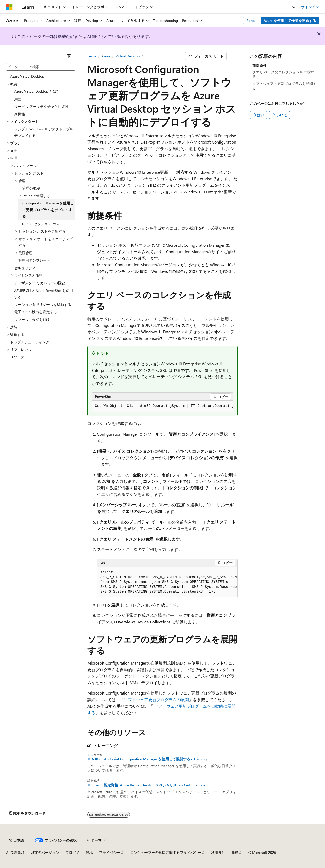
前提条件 (259, 65)
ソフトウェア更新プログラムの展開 (156, 699)
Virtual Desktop (128, 56)
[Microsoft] (9, 7)
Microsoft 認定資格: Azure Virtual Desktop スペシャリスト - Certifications (146, 785)
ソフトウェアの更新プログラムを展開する (284, 86)
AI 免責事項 (15, 852)
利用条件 (218, 852)
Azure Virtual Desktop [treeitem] (27, 76)
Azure (106, 56)
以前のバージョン (45, 852)
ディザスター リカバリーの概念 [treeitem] (40, 283)
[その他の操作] (233, 56)
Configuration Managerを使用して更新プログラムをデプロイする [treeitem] (48, 210)
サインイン (310, 7)
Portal (251, 20)
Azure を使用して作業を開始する (290, 20)
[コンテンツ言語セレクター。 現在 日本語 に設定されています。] (17, 840)
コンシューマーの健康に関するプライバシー (166, 852)
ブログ (71, 852)
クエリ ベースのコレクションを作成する (283, 74)
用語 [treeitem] (18, 99)
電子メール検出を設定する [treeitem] (36, 312)
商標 (235, 852)
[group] (162, 406)
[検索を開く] (294, 7)
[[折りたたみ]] (69, 56)
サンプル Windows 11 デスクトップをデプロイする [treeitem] (44, 132)
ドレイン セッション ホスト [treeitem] (41, 224)
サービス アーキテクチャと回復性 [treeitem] (41, 107)
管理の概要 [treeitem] (31, 188)
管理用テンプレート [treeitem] (34, 260)
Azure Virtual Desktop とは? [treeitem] (36, 91)
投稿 (89, 852)
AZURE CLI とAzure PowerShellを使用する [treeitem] (44, 294)
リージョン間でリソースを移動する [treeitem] (43, 304)
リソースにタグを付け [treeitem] (32, 319)
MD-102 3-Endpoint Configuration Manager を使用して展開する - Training (147, 759)
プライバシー (110, 852)
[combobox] (41, 67)
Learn (92, 56)
